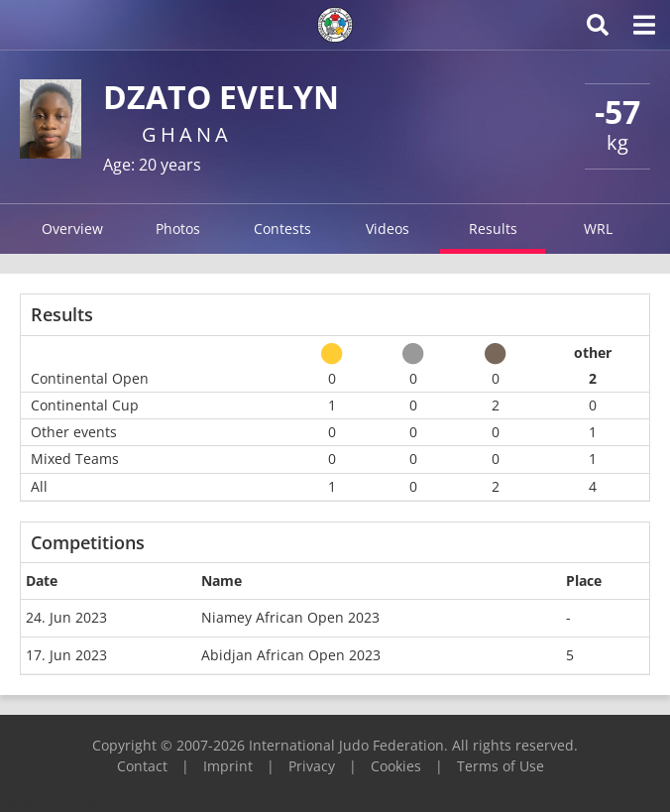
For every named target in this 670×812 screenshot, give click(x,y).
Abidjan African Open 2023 (291, 655)
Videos (388, 229)
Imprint (228, 766)
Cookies (396, 766)
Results (493, 229)
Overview (72, 229)
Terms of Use (501, 766)
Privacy (312, 766)
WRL (598, 229)
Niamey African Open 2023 (290, 617)
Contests (282, 229)
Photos (178, 229)
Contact (142, 766)
